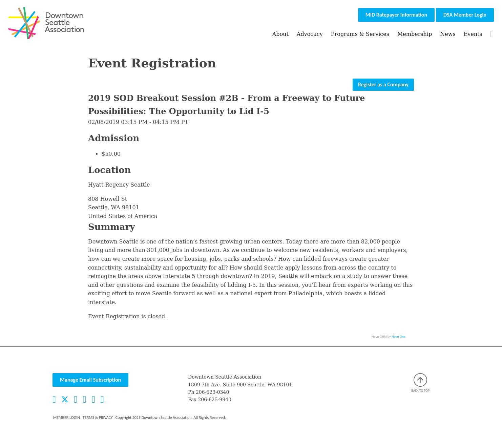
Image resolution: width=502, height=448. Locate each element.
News (448, 34)
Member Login (67, 418)
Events (473, 34)
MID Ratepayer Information (396, 15)
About (280, 34)
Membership (415, 34)
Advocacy (310, 34)
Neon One (399, 337)
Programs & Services (360, 34)
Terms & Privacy (98, 418)
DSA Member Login (465, 15)
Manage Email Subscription (90, 380)
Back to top (420, 383)
